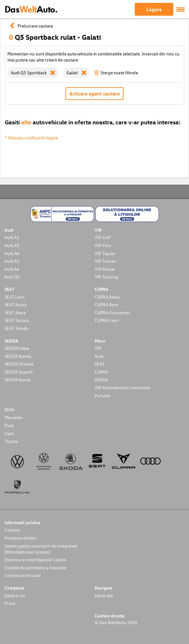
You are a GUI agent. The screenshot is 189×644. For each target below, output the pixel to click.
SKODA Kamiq (18, 356)
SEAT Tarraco (17, 320)
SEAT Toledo (17, 328)
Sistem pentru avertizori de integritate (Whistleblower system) (41, 549)
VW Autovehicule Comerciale (122, 388)
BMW (10, 410)
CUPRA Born (107, 305)
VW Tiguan (105, 253)
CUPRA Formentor (112, 313)
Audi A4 (12, 253)
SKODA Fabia (17, 348)
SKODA (101, 380)
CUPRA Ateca (107, 297)
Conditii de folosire (23, 575)
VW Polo (103, 245)
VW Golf (103, 237)
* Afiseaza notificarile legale (31, 138)
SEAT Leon (15, 297)
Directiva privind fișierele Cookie (35, 560)
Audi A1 (12, 237)
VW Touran (105, 261)
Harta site (104, 595)
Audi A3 (12, 245)
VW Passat (105, 269)
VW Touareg (107, 277)
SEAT (99, 364)
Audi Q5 (12, 277)
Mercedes (14, 417)
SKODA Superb (19, 372)
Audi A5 (12, 261)
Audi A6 (12, 269)
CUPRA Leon (107, 320)
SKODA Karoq (17, 380)
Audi (99, 356)
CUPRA (101, 372)
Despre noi (15, 595)
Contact (12, 530)
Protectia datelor (21, 538)
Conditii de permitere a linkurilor (36, 568)
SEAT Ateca (15, 313)
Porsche (102, 396)
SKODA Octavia (19, 364)
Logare (154, 9)
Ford (9, 425)
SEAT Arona (16, 305)
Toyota (11, 441)
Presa (10, 603)
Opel (9, 433)
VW (98, 348)
